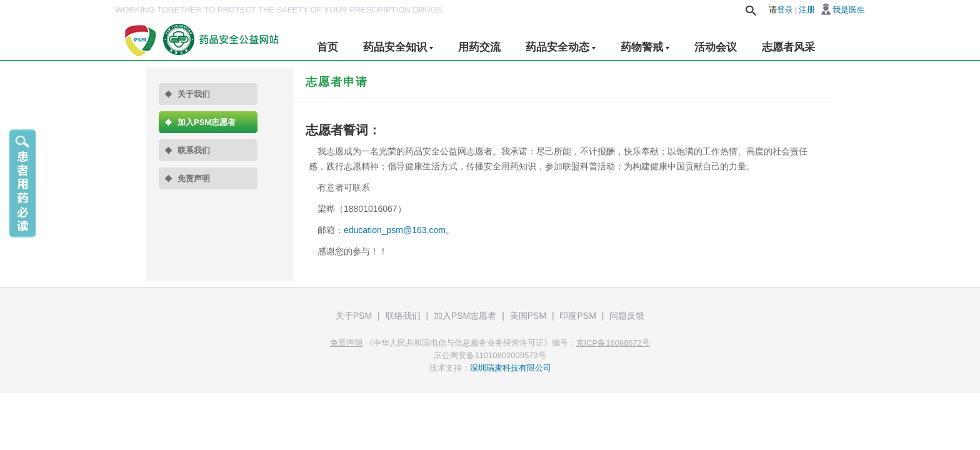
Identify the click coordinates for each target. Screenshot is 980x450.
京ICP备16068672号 (613, 343)
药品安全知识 (398, 47)
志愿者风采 (788, 47)
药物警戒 (645, 47)
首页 (327, 47)
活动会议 (716, 47)
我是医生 (849, 10)
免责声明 (194, 178)
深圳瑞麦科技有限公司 (511, 368)
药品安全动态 (561, 47)
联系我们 (194, 150)
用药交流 (479, 47)
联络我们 (403, 316)
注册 (807, 10)
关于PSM (354, 316)
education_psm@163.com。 (399, 230)
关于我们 (194, 94)
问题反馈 (627, 316)
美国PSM (528, 316)
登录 (785, 10)
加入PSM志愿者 (207, 122)
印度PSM (577, 316)
